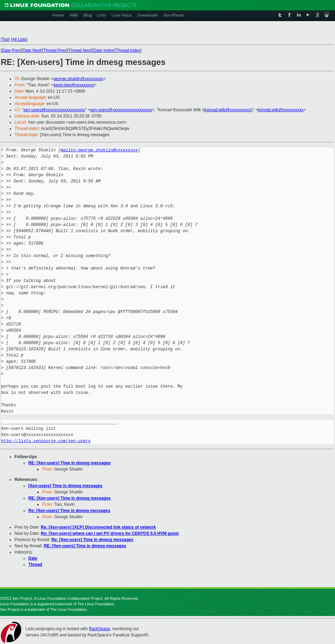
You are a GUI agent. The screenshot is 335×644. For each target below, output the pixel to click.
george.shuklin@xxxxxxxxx (78, 79)
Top (5, 39)
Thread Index (128, 50)
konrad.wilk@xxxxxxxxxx (281, 110)
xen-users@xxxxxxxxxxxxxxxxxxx (54, 110)
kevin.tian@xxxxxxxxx (74, 85)
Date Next (32, 50)
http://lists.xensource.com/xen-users (46, 441)
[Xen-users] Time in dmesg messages (65, 486)
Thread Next (80, 50)
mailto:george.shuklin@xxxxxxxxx (99, 150)
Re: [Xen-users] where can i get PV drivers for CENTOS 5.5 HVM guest (110, 533)
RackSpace (99, 629)
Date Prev (11, 50)
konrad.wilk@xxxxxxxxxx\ (228, 110)
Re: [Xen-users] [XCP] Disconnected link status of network (98, 527)
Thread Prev (55, 50)
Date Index (104, 50)
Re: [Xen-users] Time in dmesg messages (69, 511)
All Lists (19, 39)
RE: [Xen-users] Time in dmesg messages (70, 463)
